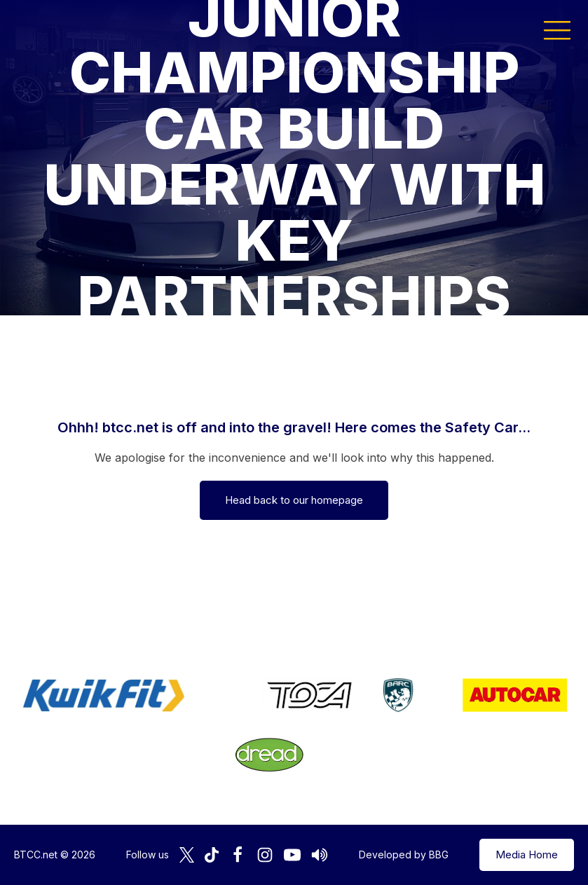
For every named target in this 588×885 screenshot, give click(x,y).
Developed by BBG (404, 855)
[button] (557, 29)
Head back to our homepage (294, 500)
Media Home (527, 855)
